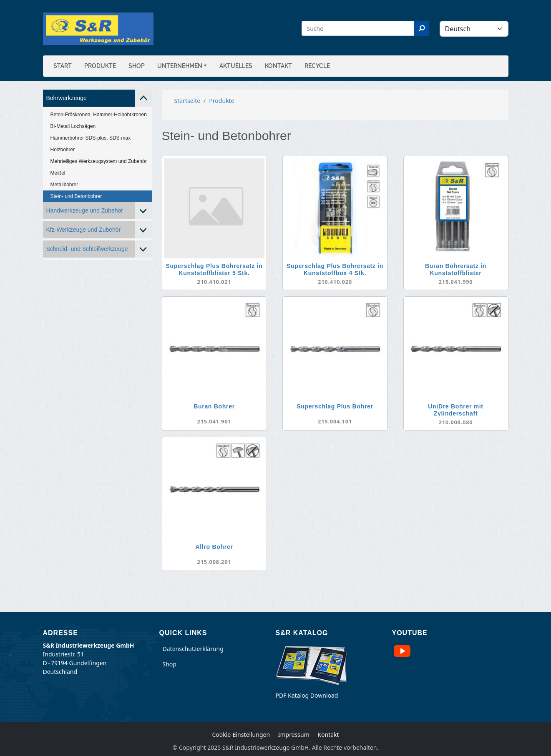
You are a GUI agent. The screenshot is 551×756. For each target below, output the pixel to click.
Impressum (294, 735)
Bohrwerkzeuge (67, 98)
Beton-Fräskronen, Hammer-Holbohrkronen (99, 115)
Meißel (58, 173)
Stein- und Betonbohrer (76, 196)
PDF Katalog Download (307, 695)
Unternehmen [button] (180, 66)
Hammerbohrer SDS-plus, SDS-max (91, 138)
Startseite (187, 101)
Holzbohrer (63, 150)
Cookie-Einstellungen (241, 735)
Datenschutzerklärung (193, 649)
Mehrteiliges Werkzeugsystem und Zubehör (99, 161)
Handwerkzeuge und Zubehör (85, 210)
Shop (137, 66)
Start (63, 66)
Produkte (100, 66)
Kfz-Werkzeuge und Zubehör (84, 230)
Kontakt (278, 66)
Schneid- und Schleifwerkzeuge (87, 249)
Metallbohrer (64, 185)
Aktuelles (236, 66)
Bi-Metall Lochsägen (73, 126)
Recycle (317, 66)
